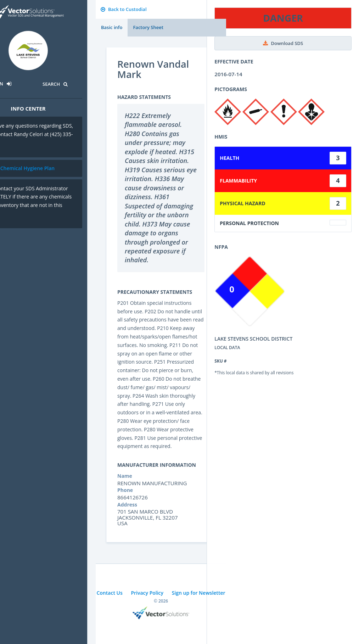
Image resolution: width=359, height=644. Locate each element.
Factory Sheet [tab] (148, 27)
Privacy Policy (147, 593)
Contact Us (109, 593)
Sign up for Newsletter (199, 593)
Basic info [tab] (112, 27)
